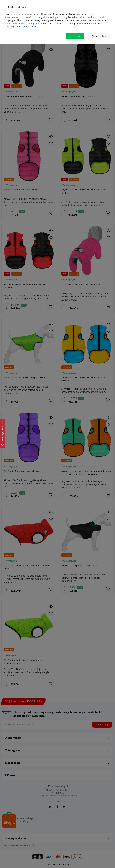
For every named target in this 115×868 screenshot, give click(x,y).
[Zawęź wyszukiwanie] (3, 434)
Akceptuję (75, 36)
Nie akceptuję (99, 36)
